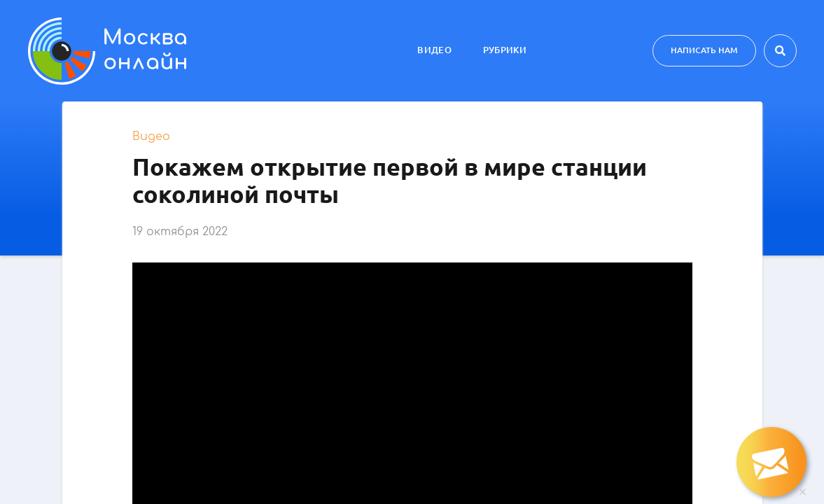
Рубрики (505, 50)
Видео (434, 50)
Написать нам (704, 50)
